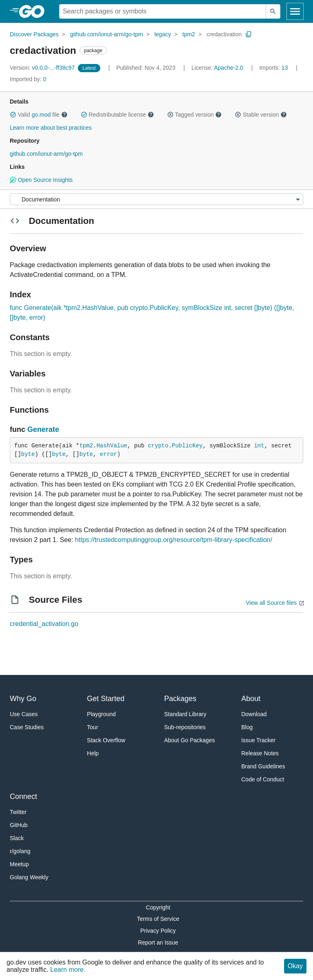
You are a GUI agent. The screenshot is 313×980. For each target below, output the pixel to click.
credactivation (224, 34)
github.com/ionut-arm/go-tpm (107, 34)
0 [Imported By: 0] (28, 79)
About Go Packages (190, 740)
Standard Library (185, 714)
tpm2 (189, 34)
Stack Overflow (106, 740)
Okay (295, 966)
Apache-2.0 (229, 68)
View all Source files (271, 603)
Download (254, 714)
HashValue (112, 446)
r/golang (20, 851)
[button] (13, 115)
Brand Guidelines (263, 766)
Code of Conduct (263, 779)
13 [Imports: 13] (274, 68)
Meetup (19, 864)
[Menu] (156, 199)
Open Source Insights (41, 180)
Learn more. (68, 970)
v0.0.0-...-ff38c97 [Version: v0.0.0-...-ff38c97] (43, 68)
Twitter (18, 812)
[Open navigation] (295, 11)
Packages (180, 699)
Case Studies (27, 727)
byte (28, 454)
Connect (23, 796)
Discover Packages (34, 34)
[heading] (34, 11)
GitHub (19, 825)
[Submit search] (273, 11)
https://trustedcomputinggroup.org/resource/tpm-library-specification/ (174, 540)
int (259, 446)
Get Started (106, 699)
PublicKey (187, 446)
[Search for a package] (163, 11)
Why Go (23, 699)
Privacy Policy (158, 931)
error (108, 454)
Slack (17, 838)
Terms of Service (158, 919)
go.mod (41, 115)
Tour (92, 727)
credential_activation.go (44, 624)
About (251, 699)
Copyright (158, 907)
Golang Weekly (29, 877)
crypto (158, 446)
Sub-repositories (185, 727)
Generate (43, 429)
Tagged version (194, 115)
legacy (163, 34)
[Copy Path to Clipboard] (249, 34)
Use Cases (24, 714)
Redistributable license (117, 115)
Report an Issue (158, 942)
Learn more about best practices (51, 128)
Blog (247, 727)
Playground (101, 714)
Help (93, 753)
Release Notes (260, 753)
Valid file (39, 115)
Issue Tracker (258, 740)
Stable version (261, 115)
